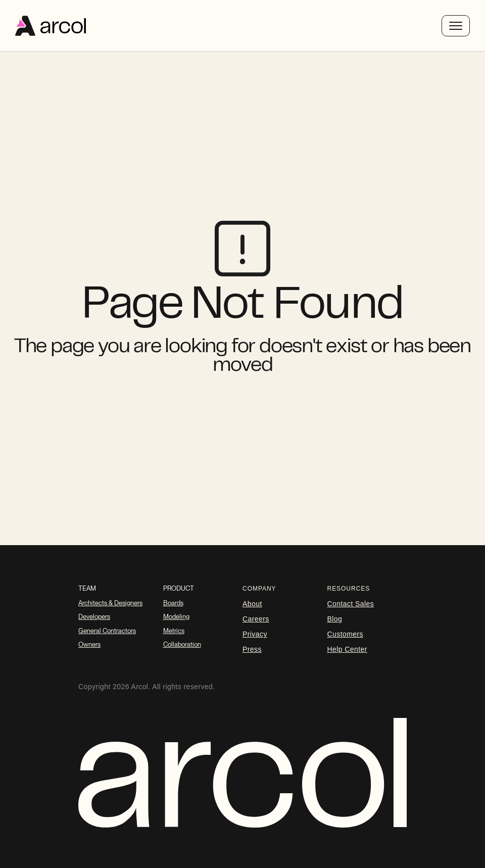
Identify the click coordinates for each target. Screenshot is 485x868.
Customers (345, 634)
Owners (89, 644)
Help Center (347, 649)
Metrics (174, 631)
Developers (94, 617)
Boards (173, 603)
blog (335, 619)
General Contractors (107, 631)
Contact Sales (351, 604)
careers (256, 619)
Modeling (176, 617)
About (252, 604)
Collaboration (182, 644)
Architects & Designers (110, 603)
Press (252, 649)
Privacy (255, 634)
